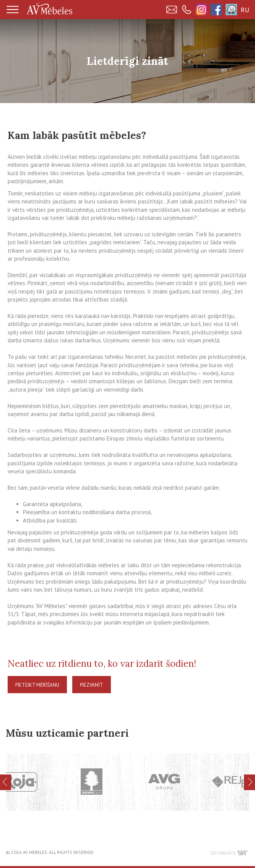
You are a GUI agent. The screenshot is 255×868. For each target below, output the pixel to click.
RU (245, 10)
